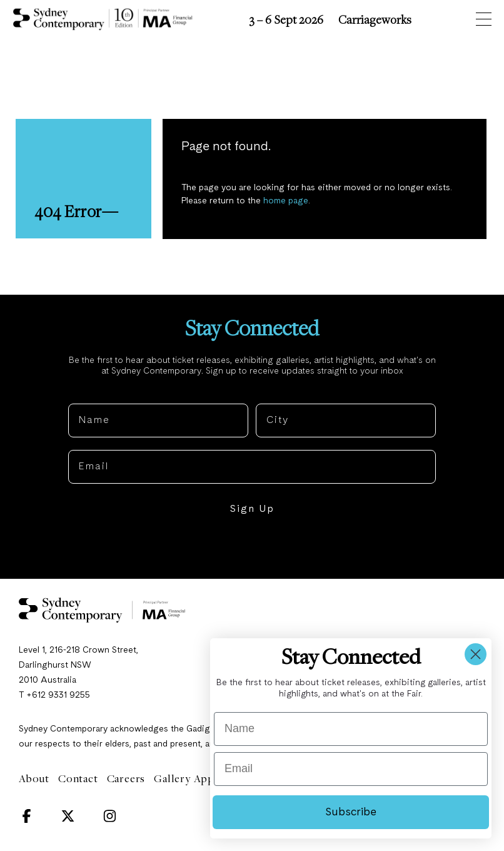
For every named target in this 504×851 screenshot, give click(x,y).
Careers (126, 780)
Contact (78, 780)
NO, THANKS (252, 549)
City (267, 395)
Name (84, 395)
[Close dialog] (476, 654)
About (34, 780)
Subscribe (351, 812)
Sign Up (252, 511)
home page (286, 201)
